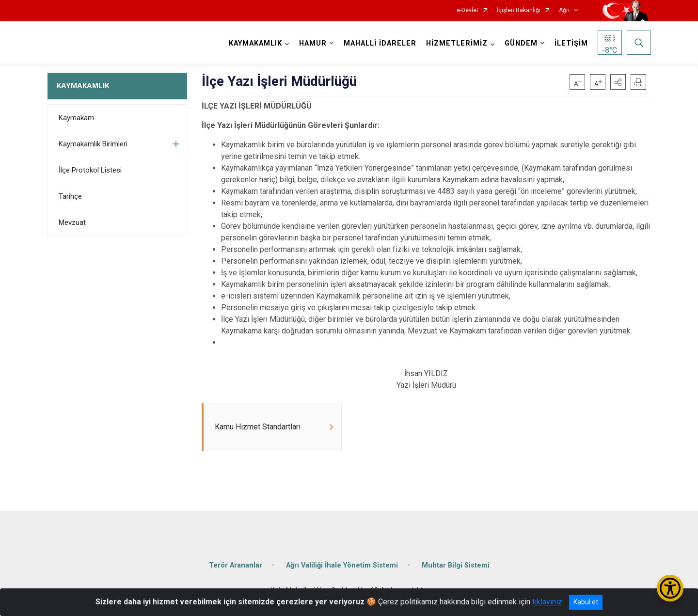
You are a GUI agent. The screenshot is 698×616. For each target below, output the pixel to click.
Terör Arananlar (236, 565)
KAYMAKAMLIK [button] (255, 43)
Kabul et (586, 602)
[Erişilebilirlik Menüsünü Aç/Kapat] (670, 588)
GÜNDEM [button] (521, 43)
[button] (618, 82)
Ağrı (564, 10)
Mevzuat (72, 222)
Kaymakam (76, 118)
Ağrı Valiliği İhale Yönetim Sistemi (342, 565)
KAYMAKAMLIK (83, 86)
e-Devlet (468, 10)
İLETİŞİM (571, 43)
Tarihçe (70, 196)
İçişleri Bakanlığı (519, 10)
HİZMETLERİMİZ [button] (457, 43)
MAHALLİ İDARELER (380, 43)
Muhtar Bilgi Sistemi (456, 565)
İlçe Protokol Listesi (90, 170)
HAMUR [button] (313, 43)
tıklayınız (547, 602)
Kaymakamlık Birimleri (93, 144)
